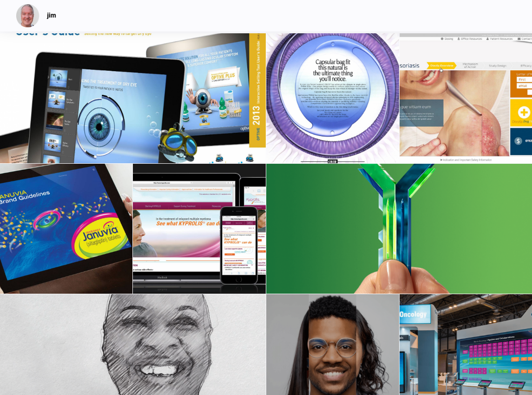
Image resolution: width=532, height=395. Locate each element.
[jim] (37, 16)
